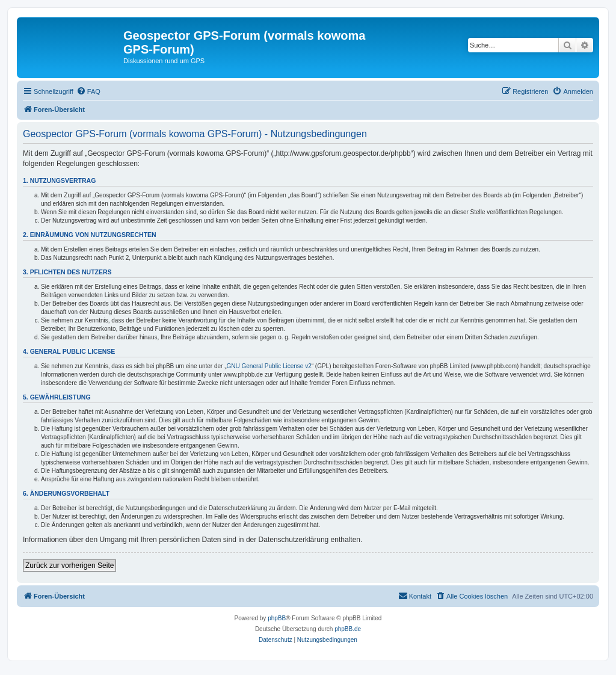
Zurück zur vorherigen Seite (69, 566)
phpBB (277, 618)
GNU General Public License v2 (269, 366)
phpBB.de (348, 629)
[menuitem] (88, 91)
